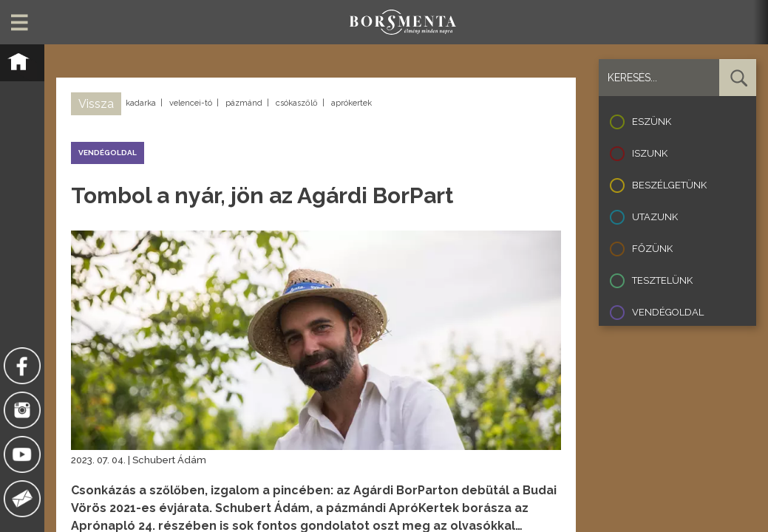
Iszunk (650, 153)
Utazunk (655, 217)
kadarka (141, 103)
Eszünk (652, 122)
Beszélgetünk (669, 185)
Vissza (96, 104)
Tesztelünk (662, 280)
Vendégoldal (668, 312)
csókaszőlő (297, 103)
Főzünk (652, 249)
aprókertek (351, 103)
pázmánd (244, 103)
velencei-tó (191, 103)
